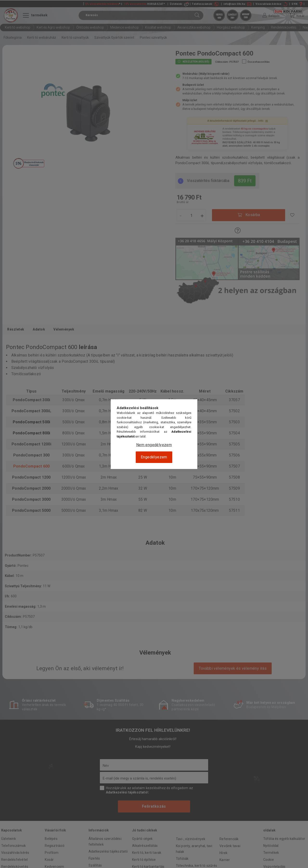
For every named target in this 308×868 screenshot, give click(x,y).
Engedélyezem (154, 457)
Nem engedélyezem (154, 445)
